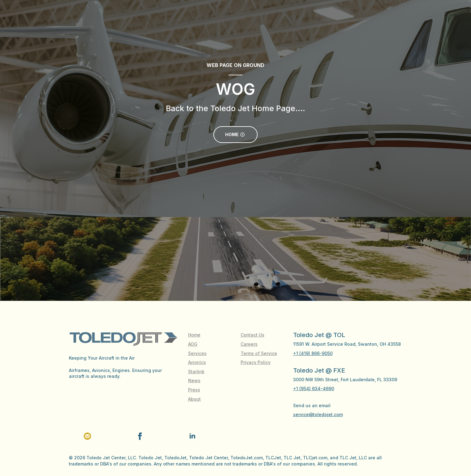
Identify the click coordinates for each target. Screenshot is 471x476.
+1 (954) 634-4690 (314, 388)
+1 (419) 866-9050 (313, 353)
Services (197, 353)
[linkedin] (192, 436)
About (194, 399)
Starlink (196, 372)
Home (194, 335)
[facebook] (140, 436)
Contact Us (252, 335)
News (194, 380)
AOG (193, 344)
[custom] (87, 436)
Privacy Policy (256, 362)
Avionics (197, 362)
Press (194, 390)
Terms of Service (259, 353)
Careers (249, 344)
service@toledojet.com (318, 414)
